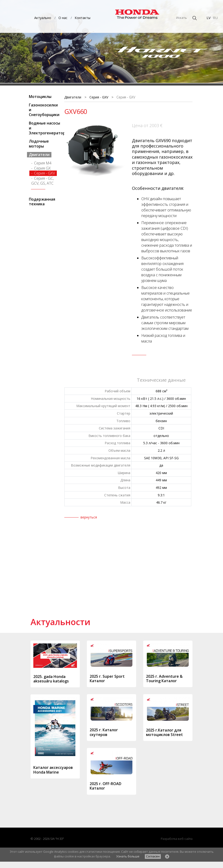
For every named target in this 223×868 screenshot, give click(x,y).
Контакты (83, 18)
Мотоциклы (40, 97)
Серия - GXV (44, 173)
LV (209, 18)
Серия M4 (43, 163)
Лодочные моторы (39, 144)
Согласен (153, 856)
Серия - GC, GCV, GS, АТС (42, 181)
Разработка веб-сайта (177, 839)
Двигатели (39, 155)
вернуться (89, 517)
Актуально (43, 18)
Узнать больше (128, 856)
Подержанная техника (42, 202)
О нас (63, 18)
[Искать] (169, 18)
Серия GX (42, 168)
